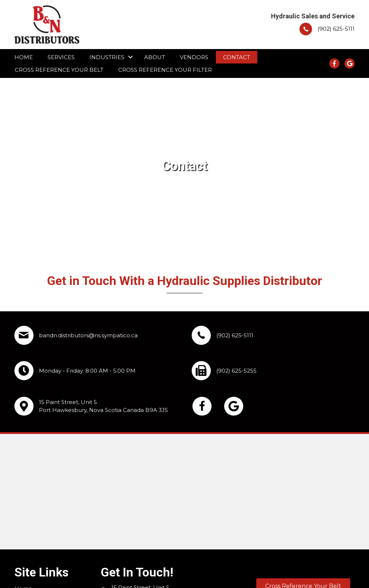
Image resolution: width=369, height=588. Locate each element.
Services (61, 57)
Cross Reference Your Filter (165, 70)
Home (24, 57)
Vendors (194, 57)
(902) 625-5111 (336, 29)
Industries (107, 57)
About (155, 57)
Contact (237, 57)
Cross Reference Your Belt (59, 70)
